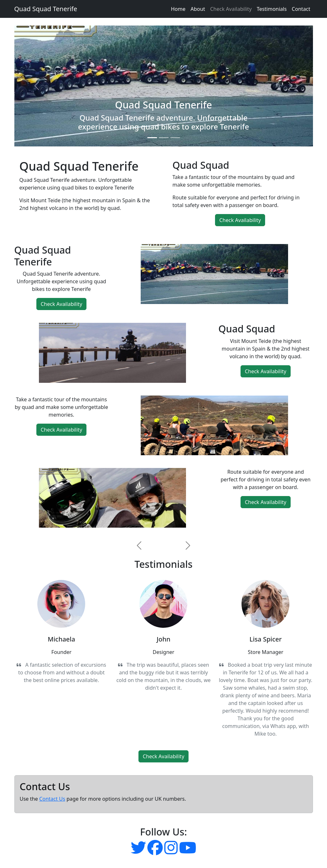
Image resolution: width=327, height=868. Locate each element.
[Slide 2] (164, 138)
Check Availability (231, 9)
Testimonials (272, 9)
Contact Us (52, 799)
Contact (301, 9)
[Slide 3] (175, 138)
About (198, 9)
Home (178, 9)
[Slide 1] (152, 138)
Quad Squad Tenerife (46, 9)
